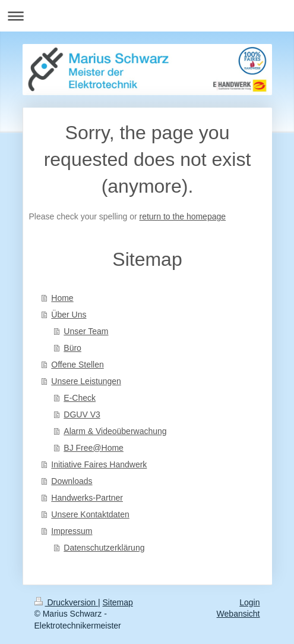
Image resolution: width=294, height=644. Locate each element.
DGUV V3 (82, 414)
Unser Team (86, 331)
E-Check (80, 398)
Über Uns (69, 315)
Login (249, 602)
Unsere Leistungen (86, 381)
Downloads (72, 481)
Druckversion (66, 602)
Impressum (72, 531)
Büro (72, 348)
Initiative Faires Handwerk (99, 464)
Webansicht (238, 614)
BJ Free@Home (94, 448)
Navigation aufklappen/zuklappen (147, 16)
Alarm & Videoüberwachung (115, 431)
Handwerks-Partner (87, 498)
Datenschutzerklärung (104, 548)
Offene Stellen (77, 365)
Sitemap (118, 602)
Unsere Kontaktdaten (90, 514)
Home (62, 298)
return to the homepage (183, 216)
